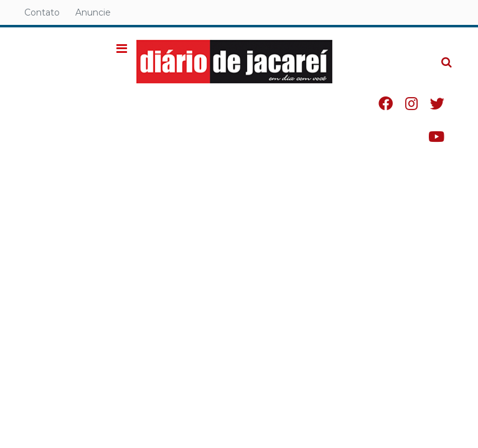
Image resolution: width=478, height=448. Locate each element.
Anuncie (93, 12)
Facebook (386, 104)
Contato (42, 12)
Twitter (437, 104)
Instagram (411, 104)
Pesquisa (437, 53)
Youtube (436, 137)
